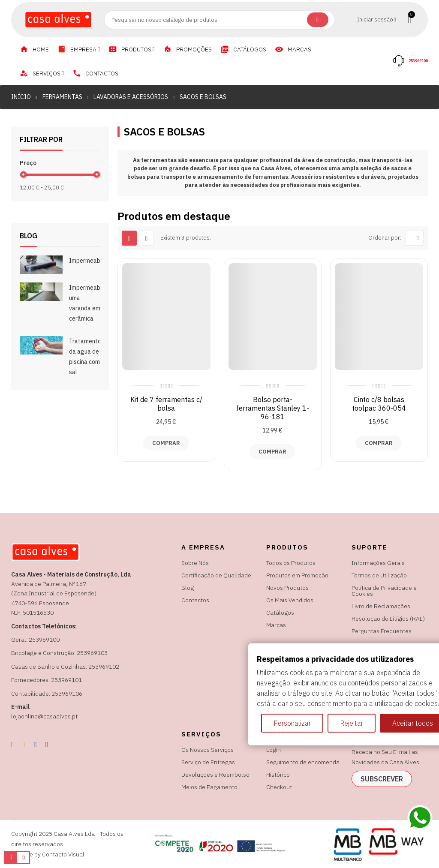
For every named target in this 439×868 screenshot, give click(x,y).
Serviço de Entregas (208, 762)
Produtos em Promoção (297, 575)
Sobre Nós (195, 563)
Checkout (279, 787)
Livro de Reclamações (381, 606)
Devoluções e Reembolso (215, 775)
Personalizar (292, 723)
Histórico (278, 775)
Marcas (276, 625)
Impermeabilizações (96, 261)
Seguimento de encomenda (303, 762)
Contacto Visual (63, 854)
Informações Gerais (378, 563)
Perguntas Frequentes (382, 631)
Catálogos (280, 613)
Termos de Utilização (379, 575)
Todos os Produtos (291, 563)
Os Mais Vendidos (290, 600)
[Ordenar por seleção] (415, 238)
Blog (188, 588)
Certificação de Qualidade (216, 575)
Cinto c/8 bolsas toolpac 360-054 (379, 404)
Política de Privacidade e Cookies (384, 591)
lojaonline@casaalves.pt (44, 716)
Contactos (195, 600)
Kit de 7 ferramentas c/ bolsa (166, 404)
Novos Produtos (287, 588)
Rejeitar (352, 723)
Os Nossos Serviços (207, 750)
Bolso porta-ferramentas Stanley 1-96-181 (273, 408)
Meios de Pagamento (209, 787)
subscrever (382, 779)
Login (274, 750)
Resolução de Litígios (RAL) (388, 619)
